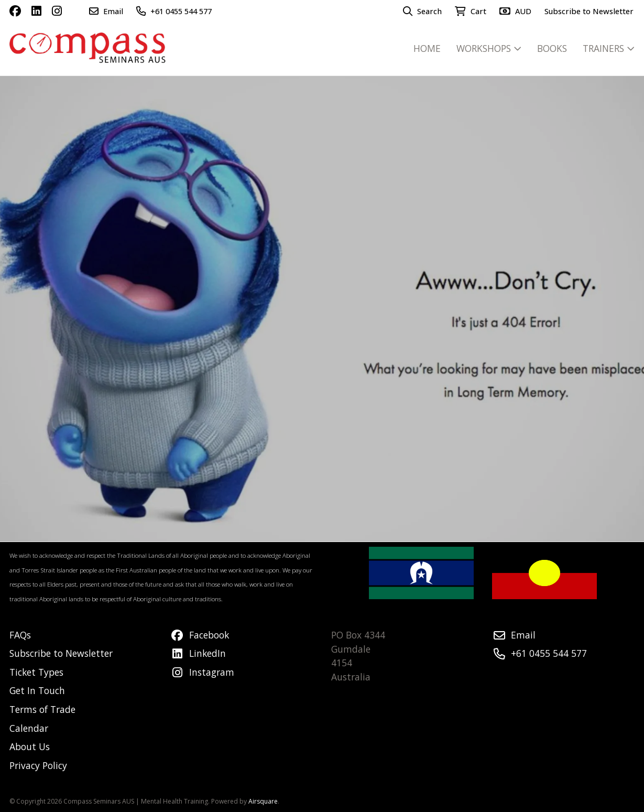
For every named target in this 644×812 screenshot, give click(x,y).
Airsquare (263, 801)
